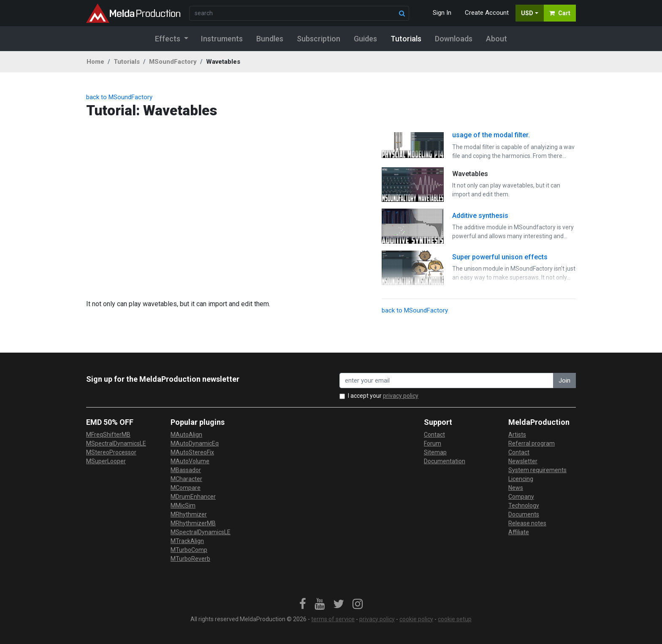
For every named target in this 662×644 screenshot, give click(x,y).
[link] (303, 604)
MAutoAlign (186, 435)
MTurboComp (189, 550)
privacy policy (401, 396)
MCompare (186, 488)
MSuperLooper (106, 461)
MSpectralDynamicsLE (116, 443)
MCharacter (186, 479)
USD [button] (527, 13)
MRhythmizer (189, 514)
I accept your (383, 396)
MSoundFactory (173, 62)
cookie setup (455, 619)
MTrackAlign (187, 541)
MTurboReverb (190, 559)
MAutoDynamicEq (195, 443)
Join (564, 380)
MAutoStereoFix (192, 452)
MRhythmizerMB (193, 523)
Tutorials (127, 62)
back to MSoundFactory (119, 97)
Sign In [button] (442, 13)
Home (95, 62)
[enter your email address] (446, 381)
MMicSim (183, 505)
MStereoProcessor (111, 452)
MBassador (186, 470)
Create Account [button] (487, 13)
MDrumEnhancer (193, 497)
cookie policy (416, 619)
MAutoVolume (190, 461)
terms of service (333, 619)
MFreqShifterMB (108, 435)
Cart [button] (560, 13)
